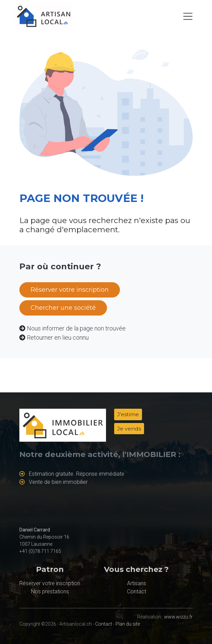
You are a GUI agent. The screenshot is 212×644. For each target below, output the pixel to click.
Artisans (137, 583)
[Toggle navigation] (188, 16)
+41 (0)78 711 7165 (40, 551)
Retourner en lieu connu (58, 337)
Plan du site (128, 624)
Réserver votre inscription (70, 290)
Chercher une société (63, 308)
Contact (137, 591)
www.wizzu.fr (178, 617)
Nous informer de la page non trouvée (76, 328)
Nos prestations (50, 591)
